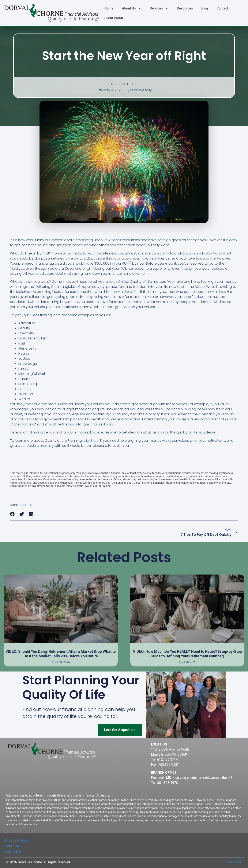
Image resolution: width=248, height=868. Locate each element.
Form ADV (12, 852)
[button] (12, 514)
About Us (132, 8)
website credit (234, 862)
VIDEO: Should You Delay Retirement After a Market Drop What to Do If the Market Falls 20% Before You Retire (61, 654)
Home (109, 8)
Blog (205, 8)
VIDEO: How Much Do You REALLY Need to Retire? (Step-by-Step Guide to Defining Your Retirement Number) (187, 654)
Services (159, 8)
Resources (185, 8)
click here (91, 441)
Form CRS (12, 846)
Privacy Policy (16, 840)
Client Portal (114, 18)
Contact (222, 8)
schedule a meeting (37, 446)
